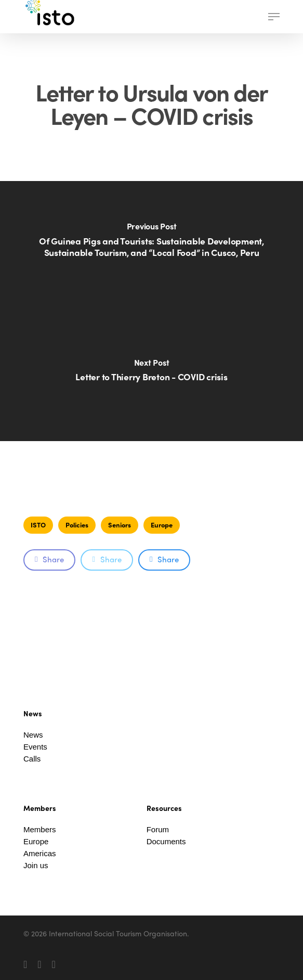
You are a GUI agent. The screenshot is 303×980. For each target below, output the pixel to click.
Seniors (120, 525)
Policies (77, 525)
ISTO (38, 525)
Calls (32, 759)
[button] (274, 17)
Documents (166, 841)
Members (40, 829)
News (33, 735)
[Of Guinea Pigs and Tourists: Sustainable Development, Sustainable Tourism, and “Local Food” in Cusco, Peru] (151, 246)
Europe (162, 525)
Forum (158, 829)
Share (49, 559)
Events (35, 747)
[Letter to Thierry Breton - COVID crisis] (151, 376)
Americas (40, 853)
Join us (36, 865)
